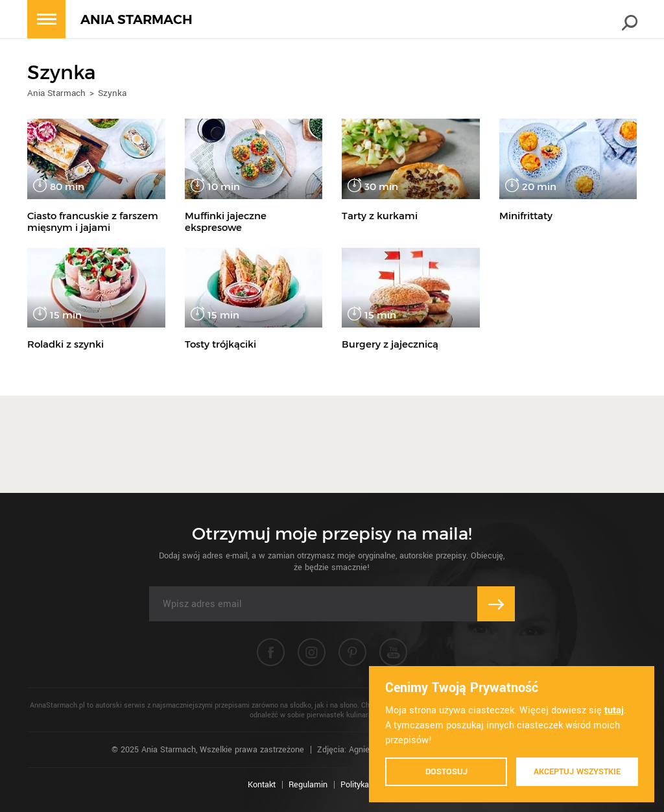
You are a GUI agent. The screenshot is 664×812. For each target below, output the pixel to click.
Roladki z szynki (65, 344)
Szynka (112, 93)
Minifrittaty (526, 216)
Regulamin (308, 785)
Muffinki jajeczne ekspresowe (226, 221)
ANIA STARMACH (136, 20)
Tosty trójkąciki (220, 344)
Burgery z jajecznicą (390, 344)
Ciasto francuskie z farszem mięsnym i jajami (93, 221)
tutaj (614, 710)
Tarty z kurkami (380, 216)
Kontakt (262, 785)
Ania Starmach (56, 93)
